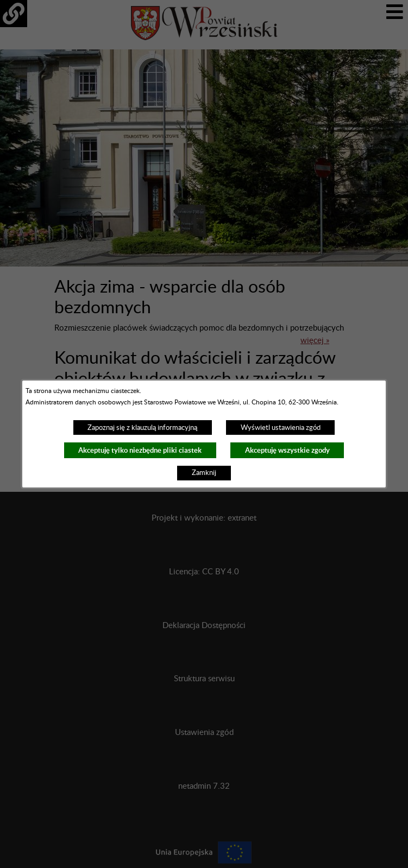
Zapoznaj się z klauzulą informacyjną (142, 428)
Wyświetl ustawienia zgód (281, 428)
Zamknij (204, 473)
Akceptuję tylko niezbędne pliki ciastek (140, 450)
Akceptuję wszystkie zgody (287, 450)
